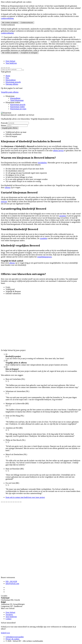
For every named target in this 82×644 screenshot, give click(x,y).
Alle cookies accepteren (10, 23)
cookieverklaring (7, 18)
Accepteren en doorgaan (29, 53)
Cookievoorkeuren (27, 23)
